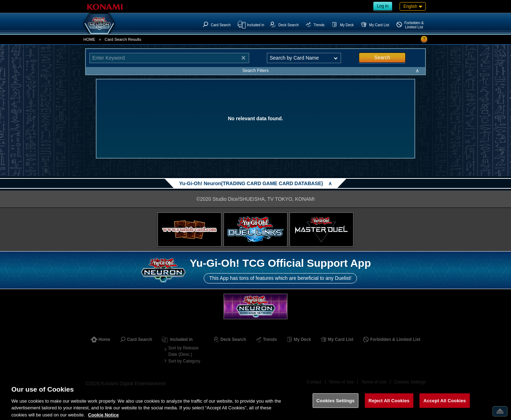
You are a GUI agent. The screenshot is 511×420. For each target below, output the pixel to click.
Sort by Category (184, 361)
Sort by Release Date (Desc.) (183, 351)
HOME (89, 39)
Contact (314, 382)
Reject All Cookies (389, 406)
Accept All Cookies (445, 406)
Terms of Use (342, 382)
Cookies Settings (410, 382)
